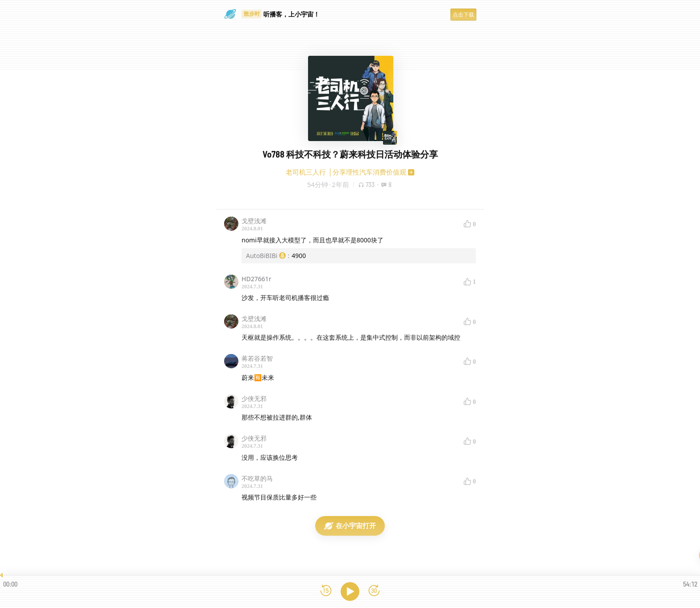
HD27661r (256, 279)
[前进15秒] (374, 591)
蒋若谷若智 (257, 358)
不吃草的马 (257, 478)
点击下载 (463, 15)
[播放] (350, 591)
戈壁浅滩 (254, 221)
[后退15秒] (326, 591)
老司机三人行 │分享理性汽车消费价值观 (346, 172)
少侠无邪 (254, 398)
